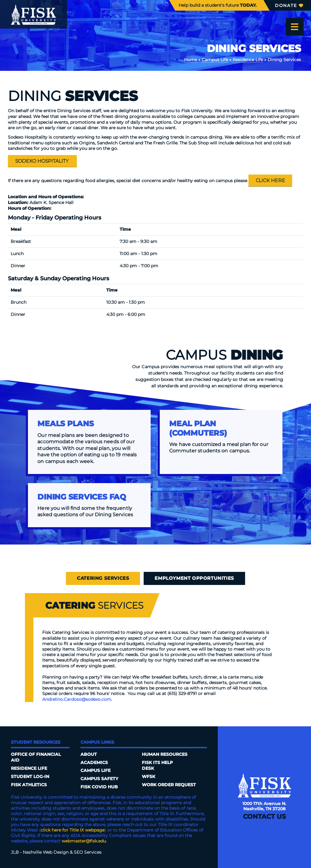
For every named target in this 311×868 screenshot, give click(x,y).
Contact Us (264, 816)
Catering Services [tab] (103, 578)
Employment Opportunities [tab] (194, 578)
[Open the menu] (295, 27)
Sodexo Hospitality (43, 161)
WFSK (149, 776)
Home (191, 60)
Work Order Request (169, 785)
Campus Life (215, 60)
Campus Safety (99, 779)
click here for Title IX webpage (73, 830)
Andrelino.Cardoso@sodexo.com (77, 699)
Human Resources (165, 754)
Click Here (270, 180)
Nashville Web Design (46, 852)
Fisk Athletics (29, 785)
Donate (289, 5)
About (89, 754)
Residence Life (248, 60)
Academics (94, 763)
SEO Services (88, 852)
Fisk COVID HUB (99, 787)
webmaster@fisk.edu (84, 841)
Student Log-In (30, 776)
